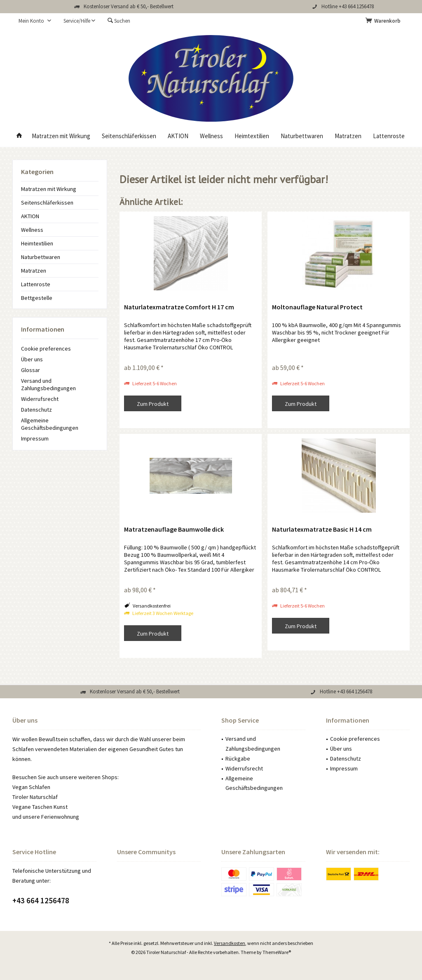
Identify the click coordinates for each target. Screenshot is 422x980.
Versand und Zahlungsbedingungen (48, 384)
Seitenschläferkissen (47, 203)
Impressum (35, 438)
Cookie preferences (46, 349)
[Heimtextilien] (252, 136)
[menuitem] (384, 21)
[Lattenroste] (389, 136)
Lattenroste (36, 284)
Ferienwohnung (60, 817)
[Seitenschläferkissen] (129, 136)
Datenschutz (36, 410)
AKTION (30, 216)
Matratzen (34, 271)
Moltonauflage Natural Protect (317, 307)
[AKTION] (178, 136)
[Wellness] (211, 136)
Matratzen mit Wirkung (49, 189)
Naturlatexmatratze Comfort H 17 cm (179, 307)
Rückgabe (238, 759)
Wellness (32, 230)
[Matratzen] (348, 136)
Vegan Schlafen (31, 787)
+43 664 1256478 (41, 900)
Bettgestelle (37, 298)
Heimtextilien (37, 243)
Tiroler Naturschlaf (35, 797)
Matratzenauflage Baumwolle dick (174, 529)
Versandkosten (230, 943)
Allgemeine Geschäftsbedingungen (50, 424)
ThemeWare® (277, 952)
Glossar (30, 370)
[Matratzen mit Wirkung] (61, 136)
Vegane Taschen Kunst (40, 807)
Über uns (32, 359)
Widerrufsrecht (40, 399)
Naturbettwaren (41, 257)
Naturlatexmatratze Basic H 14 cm (322, 529)
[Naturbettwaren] (302, 136)
